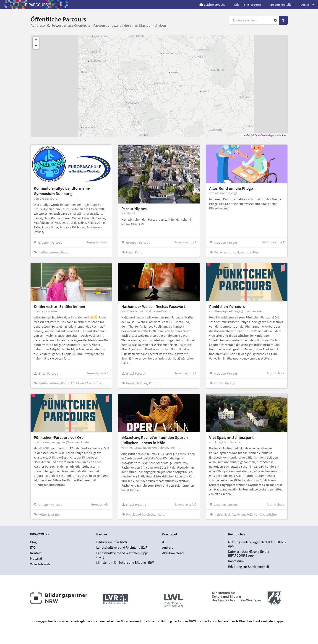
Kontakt (36, 553)
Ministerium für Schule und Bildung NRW (125, 562)
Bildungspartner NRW (112, 542)
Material (36, 558)
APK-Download (173, 553)
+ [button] (36, 40)
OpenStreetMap (264, 135)
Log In (307, 5)
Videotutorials (40, 564)
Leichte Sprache (212, 5)
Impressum (236, 561)
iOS (165, 542)
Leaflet (246, 135)
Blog (33, 542)
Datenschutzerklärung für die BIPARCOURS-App (249, 554)
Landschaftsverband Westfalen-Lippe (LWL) (122, 555)
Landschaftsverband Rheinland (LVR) (122, 547)
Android (168, 547)
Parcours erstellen (281, 5)
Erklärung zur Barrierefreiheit (249, 567)
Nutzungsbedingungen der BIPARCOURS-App (257, 544)
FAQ (33, 547)
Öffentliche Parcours (248, 5)
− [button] (36, 46)
